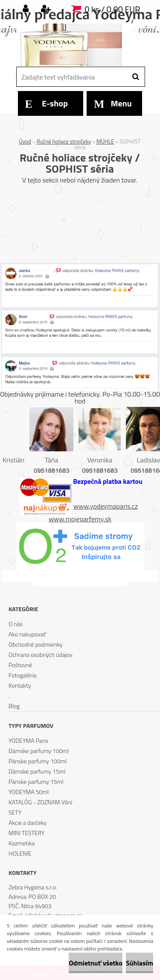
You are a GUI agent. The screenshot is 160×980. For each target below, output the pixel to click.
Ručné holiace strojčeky (64, 141)
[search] (135, 77)
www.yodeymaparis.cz (106, 506)
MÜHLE (105, 141)
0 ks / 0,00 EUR (112, 9)
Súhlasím (140, 963)
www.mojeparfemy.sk (80, 519)
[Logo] (75, 45)
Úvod (25, 141)
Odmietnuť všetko (96, 963)
